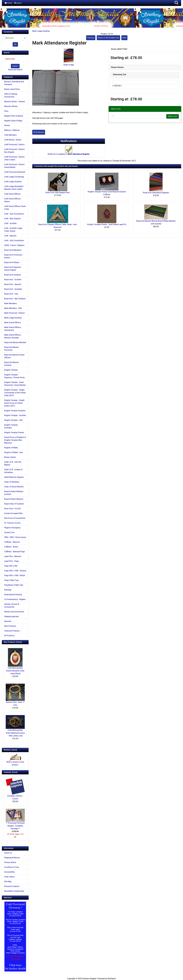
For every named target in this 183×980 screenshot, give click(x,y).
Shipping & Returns (12, 858)
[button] (176, 3)
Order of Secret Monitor (14, 487)
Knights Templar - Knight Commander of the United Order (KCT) (15, 393)
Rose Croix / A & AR (12, 509)
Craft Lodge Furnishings (14, 177)
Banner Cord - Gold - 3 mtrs (15, 695)
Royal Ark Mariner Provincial (12, 349)
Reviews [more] (10, 750)
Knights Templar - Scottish (15, 415)
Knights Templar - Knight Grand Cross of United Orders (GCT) (14, 403)
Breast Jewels (10, 457)
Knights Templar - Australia (11, 426)
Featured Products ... (13, 631)
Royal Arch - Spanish (13, 284)
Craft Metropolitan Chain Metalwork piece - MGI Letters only (15, 726)
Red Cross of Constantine (15, 518)
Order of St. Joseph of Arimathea (13, 471)
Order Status (9, 877)
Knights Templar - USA (13, 420)
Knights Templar (11, 370)
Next (124, 38)
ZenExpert (112, 979)
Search (15, 66)
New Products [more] (13, 642)
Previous (91, 38)
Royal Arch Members (13, 250)
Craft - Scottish (10, 223)
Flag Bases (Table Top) (14, 585)
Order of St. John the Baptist (13, 463)
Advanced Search (15, 70)
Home (8, 3)
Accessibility (9, 872)
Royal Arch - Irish (11, 294)
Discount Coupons (12, 886)
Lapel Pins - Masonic (13, 556)
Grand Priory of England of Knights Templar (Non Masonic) (15, 440)
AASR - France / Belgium (14, 245)
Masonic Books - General (14, 102)
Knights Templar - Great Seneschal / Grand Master (15, 384)
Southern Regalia (89, 979)
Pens (6, 111)
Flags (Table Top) (11, 580)
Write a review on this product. (15, 761)
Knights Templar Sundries (15, 411)
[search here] (15, 59)
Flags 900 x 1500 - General (15, 571)
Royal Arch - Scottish (13, 280)
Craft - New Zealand (12, 219)
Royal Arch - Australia (13, 289)
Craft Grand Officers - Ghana (13, 200)
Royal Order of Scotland (14, 504)
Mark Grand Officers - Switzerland (13, 329)
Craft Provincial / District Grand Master (14, 166)
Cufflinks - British (11, 547)
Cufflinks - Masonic (12, 542)
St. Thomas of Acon (12, 523)
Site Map (8, 881)
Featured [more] (11, 772)
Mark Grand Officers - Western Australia (13, 336)
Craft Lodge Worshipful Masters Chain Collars (14, 188)
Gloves (7, 125)
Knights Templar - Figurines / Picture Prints (14, 376)
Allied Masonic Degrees (14, 477)
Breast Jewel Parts (12, 89)
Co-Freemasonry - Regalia (15, 599)
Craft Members (10, 135)
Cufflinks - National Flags (15, 552)
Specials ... (9, 621)
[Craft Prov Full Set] (15, 936)
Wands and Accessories (14, 612)
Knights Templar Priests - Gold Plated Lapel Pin (107, 224)
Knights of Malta (11, 448)
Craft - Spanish (10, 236)
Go (15, 44)
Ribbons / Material (12, 130)
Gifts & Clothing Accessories (11, 95)
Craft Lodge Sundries (13, 182)
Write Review (39, 132)
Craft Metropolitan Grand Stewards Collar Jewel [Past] (15, 661)
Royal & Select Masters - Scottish (14, 493)
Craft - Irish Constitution (14, 214)
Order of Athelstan (12, 482)
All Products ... (10, 636)
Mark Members (11, 303)
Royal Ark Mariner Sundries (12, 364)
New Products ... (11, 626)
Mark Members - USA (13, 308)
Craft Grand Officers (12, 194)
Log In (18, 3)
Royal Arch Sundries (12, 275)
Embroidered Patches (13, 595)
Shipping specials (11, 616)
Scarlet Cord (9, 532)
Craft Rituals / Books (13, 140)
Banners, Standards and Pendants (14, 83)
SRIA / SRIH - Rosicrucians (15, 537)
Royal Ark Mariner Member (15, 342)
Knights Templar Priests (14, 433)
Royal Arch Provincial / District (14, 256)
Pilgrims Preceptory (12, 528)
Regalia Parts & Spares (14, 116)
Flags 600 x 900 (11, 566)
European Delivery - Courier (15, 789)
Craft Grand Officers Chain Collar (15, 208)
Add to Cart (173, 116)
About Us (8, 853)
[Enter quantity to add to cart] (139, 116)
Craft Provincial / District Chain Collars (14, 158)
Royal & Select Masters (14, 499)
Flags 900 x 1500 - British (15, 575)
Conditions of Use (12, 867)
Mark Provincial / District (14, 313)
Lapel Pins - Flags (11, 561)
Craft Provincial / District (14, 145)
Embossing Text (120, 75)
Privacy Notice (10, 862)
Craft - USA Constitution (14, 241)
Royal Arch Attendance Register (156, 193)
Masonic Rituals (11, 106)
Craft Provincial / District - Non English (15, 151)
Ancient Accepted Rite (13, 513)
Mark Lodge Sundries (41, 31)
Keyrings (8, 590)
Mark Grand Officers (12, 323)
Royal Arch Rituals (12, 262)
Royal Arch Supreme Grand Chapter (13, 269)
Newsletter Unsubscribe (14, 891)
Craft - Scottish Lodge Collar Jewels (13, 230)
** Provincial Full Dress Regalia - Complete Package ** (15, 819)
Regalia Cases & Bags (13, 121)
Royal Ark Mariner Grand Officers (14, 356)
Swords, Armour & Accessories (12, 606)
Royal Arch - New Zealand (15, 299)
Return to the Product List (108, 38)
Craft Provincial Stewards (15, 172)
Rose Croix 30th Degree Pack (58, 193)
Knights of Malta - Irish (14, 452)
